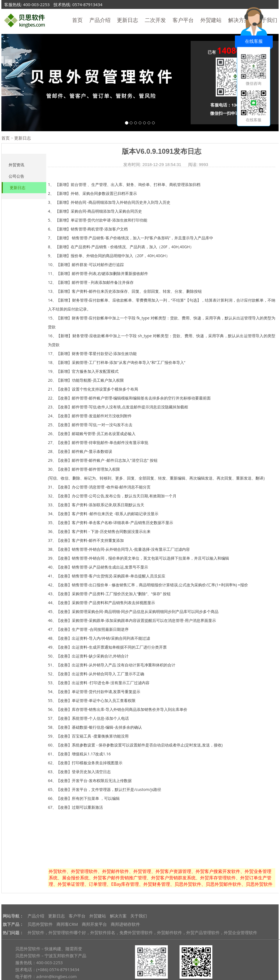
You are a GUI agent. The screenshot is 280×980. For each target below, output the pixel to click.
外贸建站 (211, 20)
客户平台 (183, 20)
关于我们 (139, 916)
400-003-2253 (36, 4)
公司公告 (16, 176)
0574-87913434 (87, 4)
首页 (77, 20)
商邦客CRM (67, 924)
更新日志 (127, 20)
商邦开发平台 (94, 924)
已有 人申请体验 (235, 51)
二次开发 (155, 20)
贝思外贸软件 (40, 924)
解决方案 (118, 916)
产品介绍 (100, 20)
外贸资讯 (16, 165)
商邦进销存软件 (125, 924)
